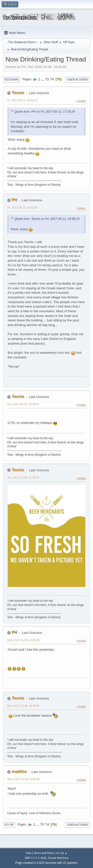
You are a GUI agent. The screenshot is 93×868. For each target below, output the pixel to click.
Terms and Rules (44, 853)
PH (14, 200)
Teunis (18, 93)
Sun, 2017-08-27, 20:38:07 (23, 404)
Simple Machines (58, 858)
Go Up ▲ (62, 853)
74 (52, 79)
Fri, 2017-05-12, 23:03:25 (22, 207)
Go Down (11, 80)
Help (29, 853)
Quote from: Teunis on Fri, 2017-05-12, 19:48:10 (47, 219)
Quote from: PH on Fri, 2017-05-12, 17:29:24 (45, 112)
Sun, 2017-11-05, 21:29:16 (23, 477)
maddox (19, 772)
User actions (77, 80)
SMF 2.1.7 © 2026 (35, 858)
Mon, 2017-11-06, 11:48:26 (23, 640)
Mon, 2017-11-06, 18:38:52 (23, 706)
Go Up (9, 825)
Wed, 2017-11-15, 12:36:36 (23, 779)
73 (47, 79)
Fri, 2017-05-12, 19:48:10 (22, 100)
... (43, 79)
